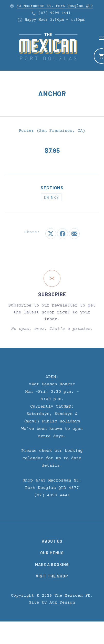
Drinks (51, 197)
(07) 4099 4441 (55, 13)
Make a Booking (52, 564)
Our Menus (52, 553)
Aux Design (62, 603)
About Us (52, 541)
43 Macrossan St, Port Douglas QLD (55, 6)
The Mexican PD (72, 596)
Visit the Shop (52, 576)
